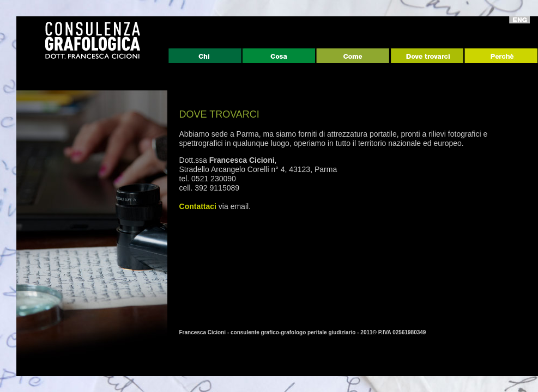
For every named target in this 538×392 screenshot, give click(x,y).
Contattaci (198, 206)
